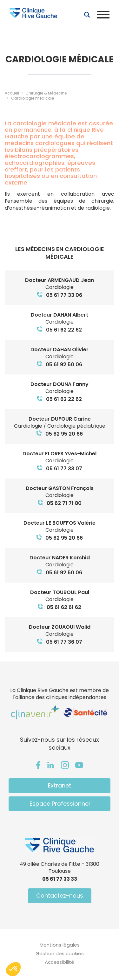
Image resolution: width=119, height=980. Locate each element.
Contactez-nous (60, 896)
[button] (13, 969)
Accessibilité (60, 962)
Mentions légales (60, 945)
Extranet (60, 785)
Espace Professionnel (60, 804)
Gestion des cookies (60, 953)
